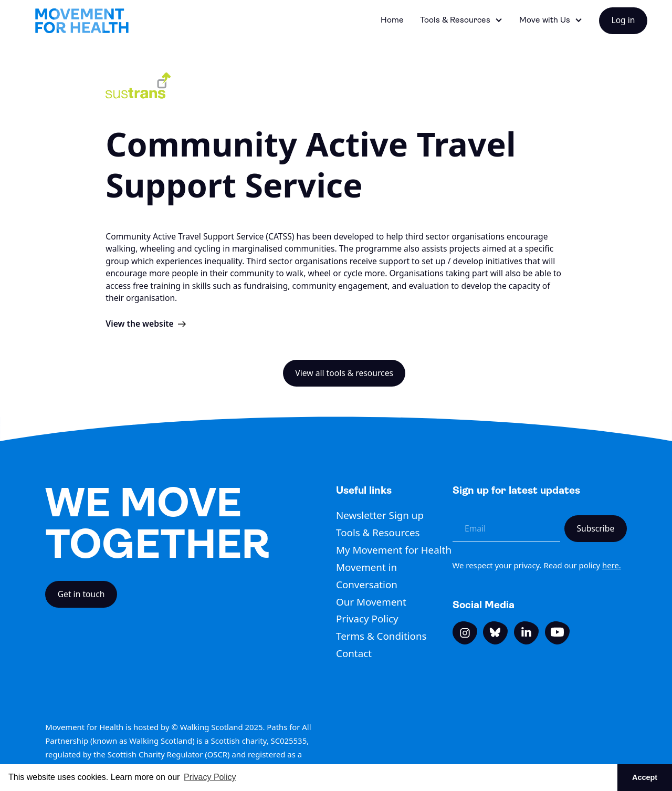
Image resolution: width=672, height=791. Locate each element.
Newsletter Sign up (380, 515)
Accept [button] (645, 777)
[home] (82, 20)
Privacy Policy (367, 619)
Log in (623, 20)
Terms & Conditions (381, 636)
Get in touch (81, 594)
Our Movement (371, 602)
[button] (462, 21)
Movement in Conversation (367, 576)
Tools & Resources (378, 533)
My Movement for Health (394, 550)
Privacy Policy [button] (210, 777)
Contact (354, 653)
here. (612, 565)
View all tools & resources (344, 373)
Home (392, 20)
